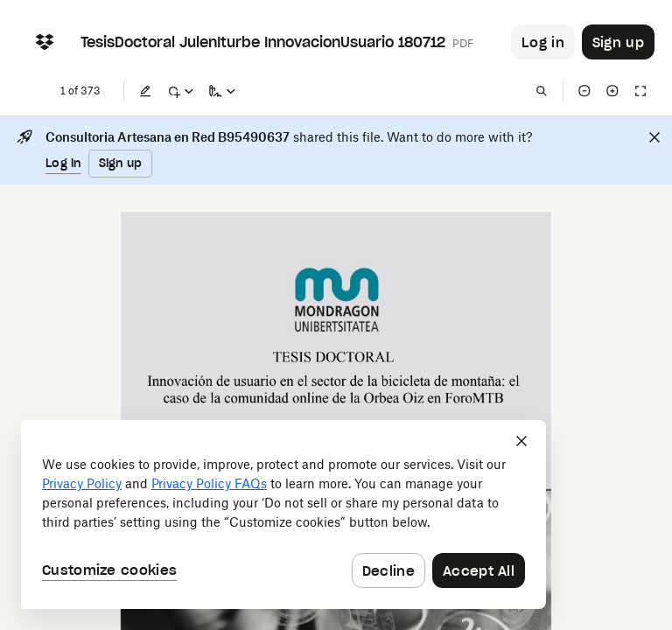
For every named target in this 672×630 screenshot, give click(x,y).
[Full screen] (640, 91)
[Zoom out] (584, 91)
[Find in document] (542, 91)
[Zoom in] (612, 91)
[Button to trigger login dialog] (543, 42)
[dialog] (283, 514)
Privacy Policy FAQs (209, 483)
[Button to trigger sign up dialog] (618, 42)
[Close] (654, 137)
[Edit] (145, 91)
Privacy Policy (82, 483)
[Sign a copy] (222, 91)
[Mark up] (180, 91)
